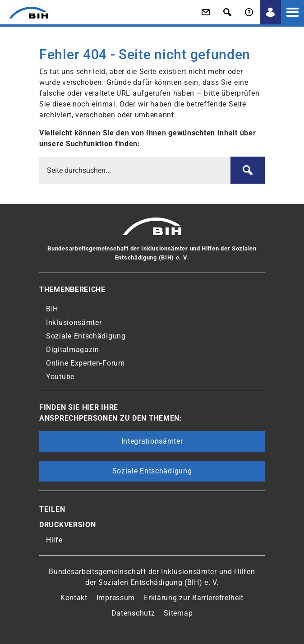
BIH (52, 309)
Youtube (60, 377)
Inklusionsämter (74, 322)
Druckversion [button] (67, 525)
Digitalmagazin (73, 350)
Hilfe (54, 540)
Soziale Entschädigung (86, 336)
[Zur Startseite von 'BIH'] (24, 13)
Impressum (116, 598)
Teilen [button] (52, 509)
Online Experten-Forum (85, 363)
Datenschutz (133, 613)
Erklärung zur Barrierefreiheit (194, 598)
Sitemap (178, 613)
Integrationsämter (152, 441)
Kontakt (74, 598)
